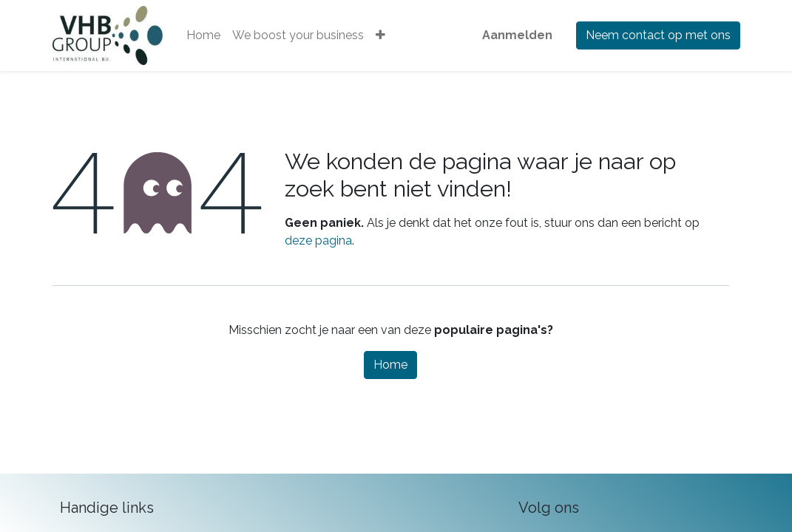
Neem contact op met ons (658, 35)
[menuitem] (203, 35)
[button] (380, 35)
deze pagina (318, 241)
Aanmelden (517, 35)
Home (390, 365)
